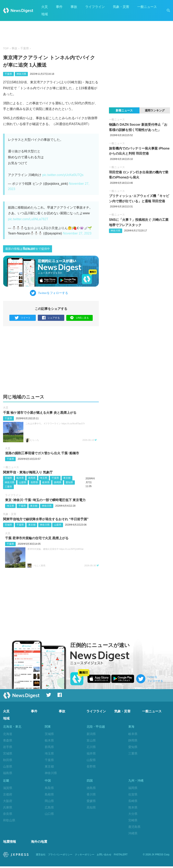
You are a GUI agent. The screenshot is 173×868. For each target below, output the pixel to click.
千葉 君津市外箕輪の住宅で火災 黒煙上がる (37, 538)
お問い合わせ (104, 856)
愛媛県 (91, 802)
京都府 (8, 795)
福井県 (91, 753)
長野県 (34, 482)
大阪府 (8, 802)
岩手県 (8, 747)
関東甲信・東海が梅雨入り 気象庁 (28, 472)
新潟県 (91, 734)
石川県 (91, 747)
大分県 (133, 815)
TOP (6, 48)
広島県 (49, 808)
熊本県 (133, 808)
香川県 (91, 795)
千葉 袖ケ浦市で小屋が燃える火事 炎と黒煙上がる (40, 413)
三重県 (8, 487)
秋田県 (8, 760)
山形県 (8, 766)
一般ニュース (147, 7)
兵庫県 (8, 808)
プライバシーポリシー (60, 856)
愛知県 (69, 482)
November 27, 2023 (77, 233)
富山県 (91, 740)
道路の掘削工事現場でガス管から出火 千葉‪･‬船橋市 (42, 453)
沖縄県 (133, 834)
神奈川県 (21, 74)
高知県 (91, 808)
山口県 (49, 815)
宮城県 (8, 753)
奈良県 (8, 815)
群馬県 (32, 478)
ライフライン (95, 7)
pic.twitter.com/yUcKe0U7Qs (63, 175)
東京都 (67, 478)
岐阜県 (46, 482)
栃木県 (20, 478)
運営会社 (41, 856)
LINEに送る (79, 318)
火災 (45, 7)
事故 (74, 7)
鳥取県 (49, 789)
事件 (59, 7)
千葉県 (25, 48)
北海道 (8, 734)
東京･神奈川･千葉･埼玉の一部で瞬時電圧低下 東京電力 (45, 500)
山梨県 (23, 482)
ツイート (22, 318)
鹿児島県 (134, 828)
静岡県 (58, 482)
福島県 (8, 773)
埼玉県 (44, 478)
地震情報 (10, 843)
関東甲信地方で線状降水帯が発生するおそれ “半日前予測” (46, 519)
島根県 (49, 795)
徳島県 (91, 789)
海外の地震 (39, 843)
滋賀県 (8, 789)
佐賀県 (133, 795)
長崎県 (133, 802)
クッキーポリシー (85, 856)
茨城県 (8, 478)
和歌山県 (9, 821)
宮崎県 (133, 821)
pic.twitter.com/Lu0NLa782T (28, 219)
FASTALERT (121, 856)
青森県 (8, 740)
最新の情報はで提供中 (28, 249)
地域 (45, 14)
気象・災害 (121, 7)
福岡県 (133, 789)
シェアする (51, 318)
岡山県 (49, 802)
